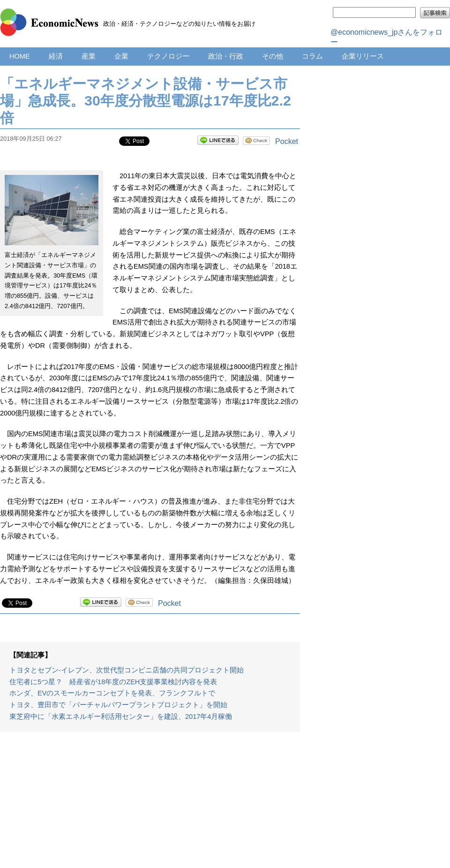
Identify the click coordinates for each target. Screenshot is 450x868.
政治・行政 (226, 56)
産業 (89, 56)
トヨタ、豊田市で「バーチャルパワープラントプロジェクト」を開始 (118, 705)
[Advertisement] (150, 805)
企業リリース (363, 56)
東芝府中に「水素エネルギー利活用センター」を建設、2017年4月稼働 (121, 717)
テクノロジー (168, 56)
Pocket (287, 141)
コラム (312, 56)
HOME (20, 56)
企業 (121, 56)
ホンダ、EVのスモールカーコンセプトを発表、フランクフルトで (112, 693)
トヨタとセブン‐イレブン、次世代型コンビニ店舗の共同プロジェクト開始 (127, 670)
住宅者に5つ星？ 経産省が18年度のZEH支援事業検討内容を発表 (113, 682)
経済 (56, 56)
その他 (273, 56)
